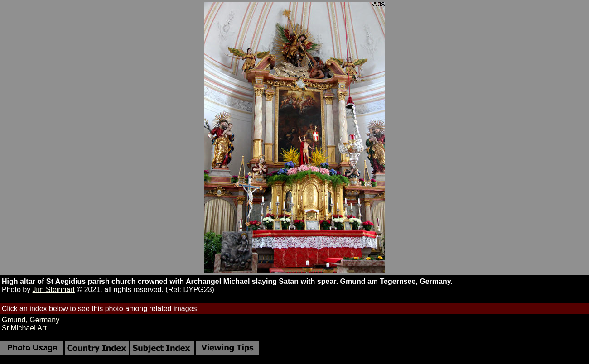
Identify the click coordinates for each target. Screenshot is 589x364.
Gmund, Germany (31, 320)
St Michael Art (24, 328)
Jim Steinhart (54, 290)
